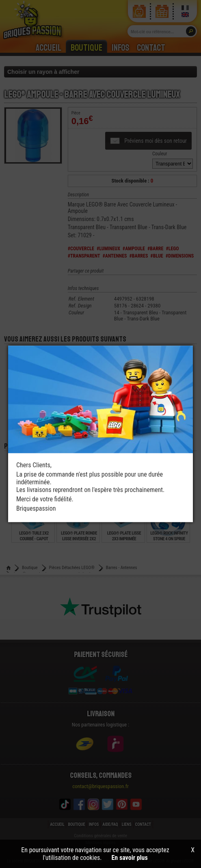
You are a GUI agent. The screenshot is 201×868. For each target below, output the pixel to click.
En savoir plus (130, 858)
